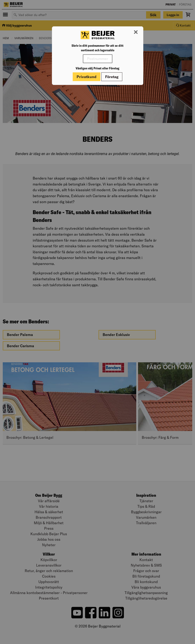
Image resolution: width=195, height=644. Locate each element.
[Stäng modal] (136, 32)
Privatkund (87, 77)
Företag (112, 77)
